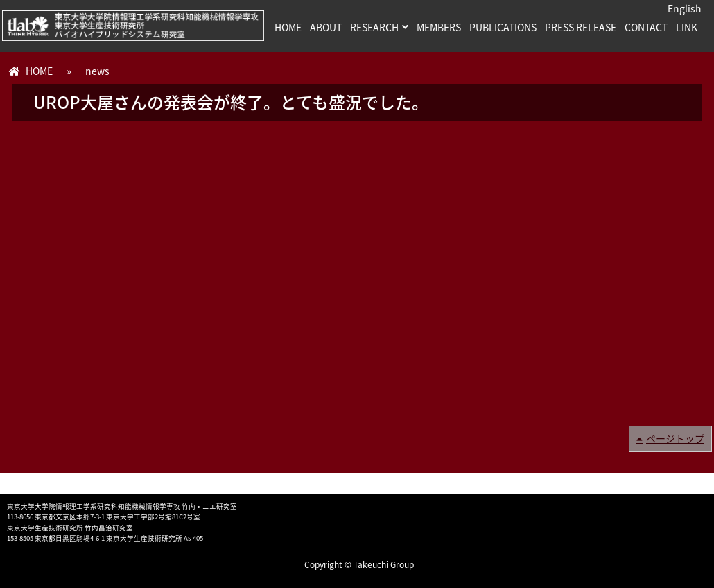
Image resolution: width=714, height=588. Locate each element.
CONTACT (646, 27)
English (685, 8)
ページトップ (675, 438)
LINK (687, 27)
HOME (288, 27)
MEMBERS (439, 27)
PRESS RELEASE (581, 27)
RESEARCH (374, 27)
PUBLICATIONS (503, 27)
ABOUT (326, 27)
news (97, 71)
